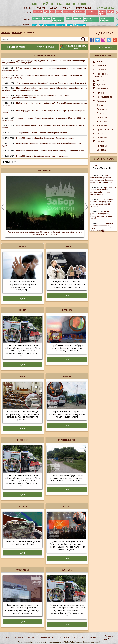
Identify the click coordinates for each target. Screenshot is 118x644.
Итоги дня (102, 121)
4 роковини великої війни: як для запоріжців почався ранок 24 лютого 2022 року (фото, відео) (44, 119)
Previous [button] (3, 207)
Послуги (111, 11)
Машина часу (80, 25)
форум (32, 638)
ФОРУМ (41, 8)
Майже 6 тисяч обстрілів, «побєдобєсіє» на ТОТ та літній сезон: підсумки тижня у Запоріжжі (44, 104)
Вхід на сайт (103, 33)
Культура (102, 85)
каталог (65, 638)
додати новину (103, 47)
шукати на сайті (15, 47)
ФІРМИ (66, 8)
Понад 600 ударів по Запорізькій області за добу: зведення (42, 156)
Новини (16, 32)
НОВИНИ (27, 8)
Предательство (105, 129)
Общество (102, 117)
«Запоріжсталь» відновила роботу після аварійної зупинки (42, 133)
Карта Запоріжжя (105, 19)
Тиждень (97, 168)
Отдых (100, 113)
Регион (100, 93)
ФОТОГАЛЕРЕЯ (83, 8)
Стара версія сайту (107, 8)
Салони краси (102, 13)
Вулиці (69, 18)
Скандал (101, 70)
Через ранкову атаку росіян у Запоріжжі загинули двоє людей (101, 215)
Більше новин (10, 162)
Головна (6, 32)
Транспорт (78, 18)
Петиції (69, 25)
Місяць (103, 168)
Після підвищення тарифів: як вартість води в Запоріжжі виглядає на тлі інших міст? (102, 179)
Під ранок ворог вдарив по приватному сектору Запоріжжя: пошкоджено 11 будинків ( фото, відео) (42, 77)
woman (94, 638)
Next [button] (86, 207)
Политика (102, 109)
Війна (35, 25)
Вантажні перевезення (92, 13)
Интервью (102, 146)
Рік (110, 168)
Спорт (100, 105)
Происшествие (104, 97)
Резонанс (101, 66)
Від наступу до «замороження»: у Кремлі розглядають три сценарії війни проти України (43, 112)
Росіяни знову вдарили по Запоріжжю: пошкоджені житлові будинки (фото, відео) (42, 144)
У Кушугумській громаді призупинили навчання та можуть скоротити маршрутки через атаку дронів (44, 69)
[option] (45, 207)
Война (100, 62)
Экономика (103, 89)
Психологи (80, 11)
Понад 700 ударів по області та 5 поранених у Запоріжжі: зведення (45, 138)
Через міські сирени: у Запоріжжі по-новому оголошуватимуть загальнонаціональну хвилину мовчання (36, 97)
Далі (22, 298)
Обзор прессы (104, 138)
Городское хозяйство (100, 75)
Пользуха (60, 25)
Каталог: (27, 13)
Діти (46, 11)
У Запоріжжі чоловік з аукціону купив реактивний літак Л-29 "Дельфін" (102, 203)
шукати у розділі (45, 47)
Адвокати (38, 11)
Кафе (52, 11)
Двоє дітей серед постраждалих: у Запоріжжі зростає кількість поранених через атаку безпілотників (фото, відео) (44, 62)
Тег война (28, 32)
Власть (100, 80)
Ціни (41, 25)
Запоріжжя (37, 18)
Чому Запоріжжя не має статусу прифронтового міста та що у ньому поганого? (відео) (43, 126)
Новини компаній (88, 19)
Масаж (59, 11)
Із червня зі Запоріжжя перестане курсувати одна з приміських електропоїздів (103, 227)
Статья (100, 134)
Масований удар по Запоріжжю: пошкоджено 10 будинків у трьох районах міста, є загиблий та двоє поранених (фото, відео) (45, 89)
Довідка (47, 18)
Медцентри (69, 11)
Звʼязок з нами (108, 638)
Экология (102, 150)
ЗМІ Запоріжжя (57, 19)
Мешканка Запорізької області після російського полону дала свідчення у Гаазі (50, 151)
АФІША (54, 8)
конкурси (80, 638)
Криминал (102, 125)
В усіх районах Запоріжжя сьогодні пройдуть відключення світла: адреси (103, 191)
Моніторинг (50, 25)
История (101, 142)
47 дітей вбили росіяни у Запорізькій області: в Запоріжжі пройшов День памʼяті (51, 83)
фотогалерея (48, 638)
